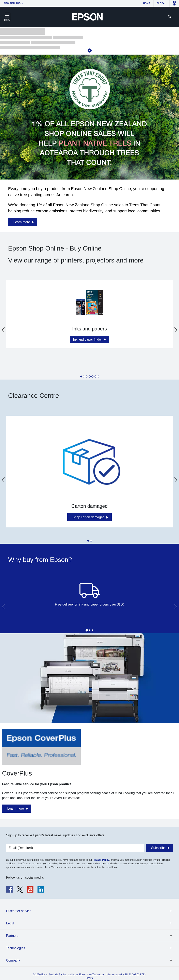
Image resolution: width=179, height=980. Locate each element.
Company (13, 960)
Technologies (16, 948)
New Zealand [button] (12, 3)
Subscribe (158, 848)
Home (147, 3)
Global (161, 3)
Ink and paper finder (88, 339)
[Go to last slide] (3, 330)
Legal (10, 923)
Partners (12, 936)
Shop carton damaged (88, 517)
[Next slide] (176, 330)
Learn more (22, 222)
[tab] (81, 377)
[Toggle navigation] (7, 17)
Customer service (19, 911)
